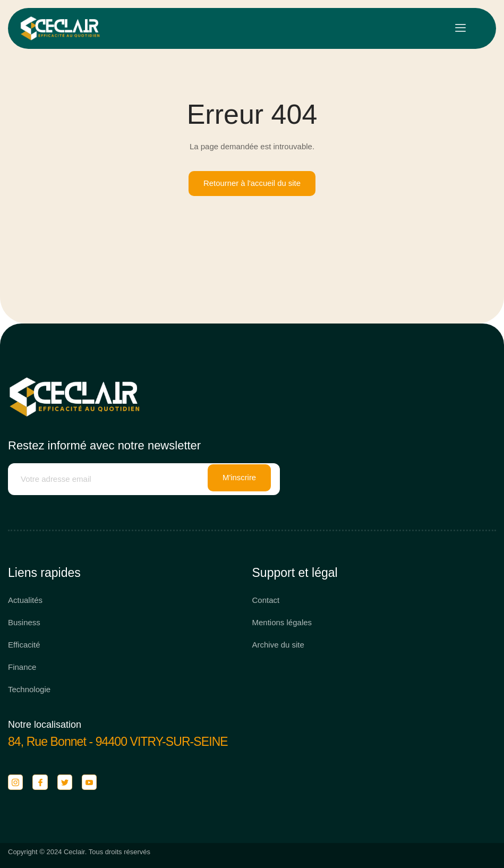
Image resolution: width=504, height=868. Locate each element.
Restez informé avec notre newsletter (104, 445)
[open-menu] (460, 28)
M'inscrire (240, 479)
